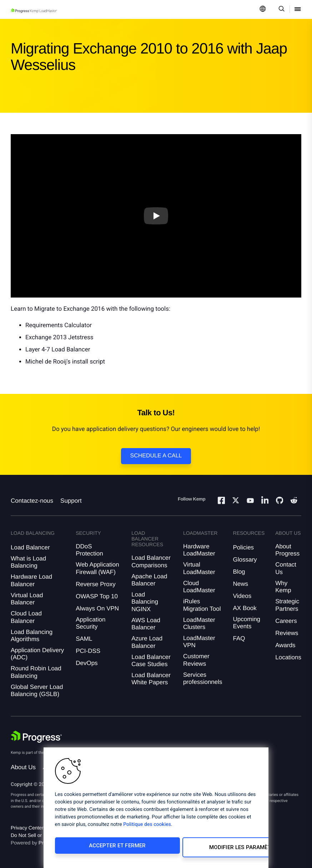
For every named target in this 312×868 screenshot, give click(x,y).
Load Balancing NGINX (145, 602)
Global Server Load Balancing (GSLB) (37, 691)
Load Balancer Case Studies (151, 661)
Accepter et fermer (102, 849)
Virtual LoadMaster (199, 568)
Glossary (245, 560)
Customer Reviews (196, 660)
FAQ (239, 638)
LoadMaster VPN (199, 642)
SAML (84, 639)
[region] (156, 809)
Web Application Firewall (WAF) (97, 568)
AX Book (245, 608)
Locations (288, 657)
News (241, 584)
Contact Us (286, 568)
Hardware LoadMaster (199, 550)
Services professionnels (203, 678)
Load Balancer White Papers (151, 679)
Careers (286, 621)
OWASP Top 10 (97, 596)
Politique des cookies (147, 828)
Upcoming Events (247, 623)
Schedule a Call (156, 456)
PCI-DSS (88, 651)
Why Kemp (283, 587)
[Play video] (156, 216)
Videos (242, 596)
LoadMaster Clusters (199, 623)
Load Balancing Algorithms (32, 636)
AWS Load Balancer (146, 624)
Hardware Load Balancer (31, 580)
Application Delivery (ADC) (37, 654)
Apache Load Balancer (149, 580)
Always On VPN (97, 608)
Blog (239, 572)
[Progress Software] (36, 737)
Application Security (90, 623)
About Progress (287, 550)
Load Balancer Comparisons (151, 561)
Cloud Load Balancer (26, 617)
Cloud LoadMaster (199, 587)
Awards (285, 645)
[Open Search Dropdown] (280, 9)
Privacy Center (27, 828)
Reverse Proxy (95, 584)
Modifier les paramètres (203, 849)
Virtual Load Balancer (27, 599)
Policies (244, 547)
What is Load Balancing (28, 562)
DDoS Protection (89, 550)
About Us (23, 767)
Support (71, 501)
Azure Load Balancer (147, 642)
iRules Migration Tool (202, 605)
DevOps (87, 663)
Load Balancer (30, 547)
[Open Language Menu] (263, 9)
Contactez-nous (32, 501)
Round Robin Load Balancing (36, 672)
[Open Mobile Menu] (298, 9)
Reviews (287, 633)
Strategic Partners (287, 605)
